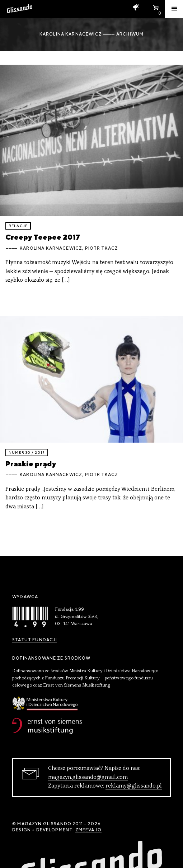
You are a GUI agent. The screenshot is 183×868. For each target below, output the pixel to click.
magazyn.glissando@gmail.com (88, 777)
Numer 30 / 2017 (27, 453)
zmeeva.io (88, 830)
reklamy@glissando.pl (134, 786)
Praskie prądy (31, 464)
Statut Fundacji (35, 640)
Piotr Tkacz (102, 248)
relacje (18, 226)
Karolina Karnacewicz (51, 248)
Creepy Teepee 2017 (43, 237)
